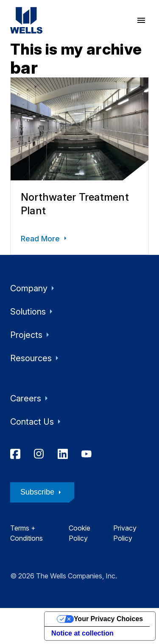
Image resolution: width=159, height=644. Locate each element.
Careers (31, 398)
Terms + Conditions (26, 533)
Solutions (33, 312)
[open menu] (141, 20)
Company (34, 288)
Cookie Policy (79, 533)
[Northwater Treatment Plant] (79, 166)
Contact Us (37, 422)
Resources (36, 358)
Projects (31, 335)
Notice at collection (82, 633)
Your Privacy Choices (108, 619)
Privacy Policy (125, 533)
